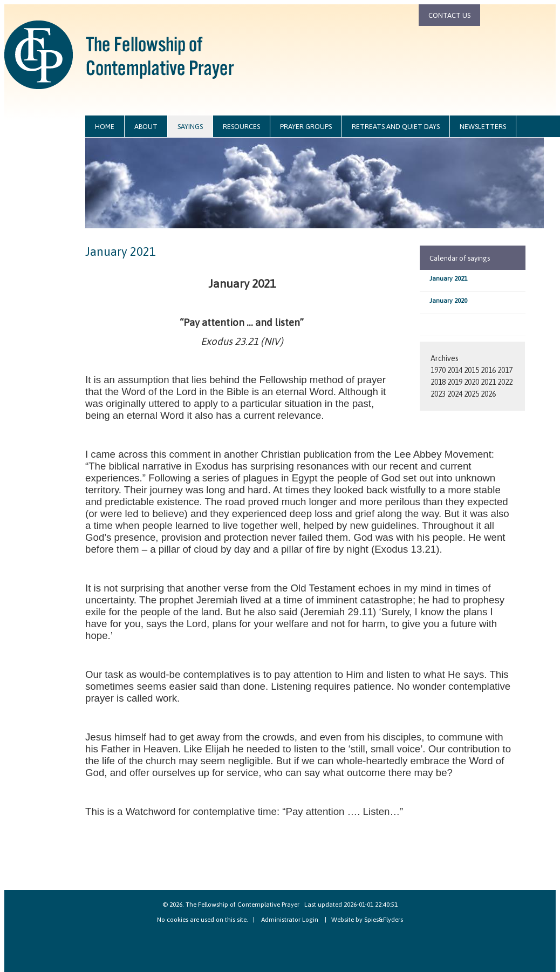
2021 (488, 382)
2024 (455, 394)
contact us (449, 15)
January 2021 (448, 278)
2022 (505, 382)
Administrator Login (290, 920)
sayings (190, 127)
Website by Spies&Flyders (367, 920)
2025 (472, 394)
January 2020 (448, 301)
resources (241, 127)
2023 (438, 394)
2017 (505, 370)
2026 (488, 394)
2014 (455, 370)
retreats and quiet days (396, 127)
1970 (438, 370)
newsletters (483, 127)
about (146, 127)
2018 (438, 382)
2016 (488, 370)
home (105, 127)
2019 (455, 382)
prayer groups (306, 127)
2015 (472, 370)
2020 (472, 382)
